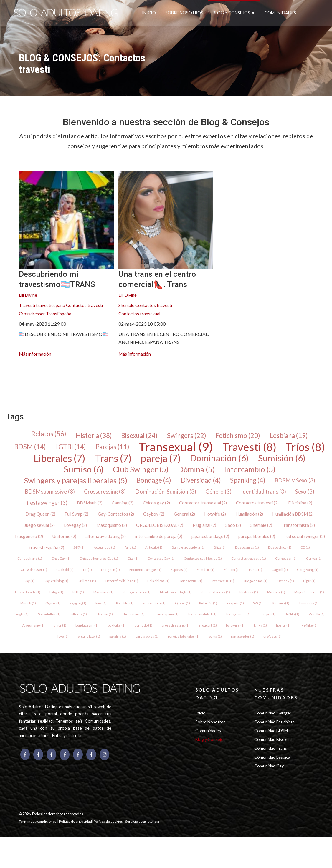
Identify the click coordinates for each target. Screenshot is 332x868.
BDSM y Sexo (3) (53, 496)
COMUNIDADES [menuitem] (280, 13)
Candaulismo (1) (196, 566)
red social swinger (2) (145, 554)
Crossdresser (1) (227, 578)
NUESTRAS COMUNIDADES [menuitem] (277, 718)
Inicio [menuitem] (201, 739)
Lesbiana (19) (298, 437)
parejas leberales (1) (184, 660)
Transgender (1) (228, 637)
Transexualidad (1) (192, 637)
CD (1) (169, 566)
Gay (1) (242, 590)
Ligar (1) (231, 601)
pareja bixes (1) (147, 660)
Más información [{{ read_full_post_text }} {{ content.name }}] (36, 354)
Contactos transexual (140, 314)
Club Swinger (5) (167, 472)
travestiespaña (51, 306)
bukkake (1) (116, 648)
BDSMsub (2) (176, 507)
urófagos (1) (275, 660)
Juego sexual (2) (133, 531)
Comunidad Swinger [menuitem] (274, 739)
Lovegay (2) (170, 531)
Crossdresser (32, 314)
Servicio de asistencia (147, 852)
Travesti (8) (281, 449)
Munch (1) (281, 613)
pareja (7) (218, 460)
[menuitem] (24, 377)
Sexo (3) (89, 507)
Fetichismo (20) (243, 437)
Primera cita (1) (117, 625)
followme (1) (238, 648)
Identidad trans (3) (45, 507)
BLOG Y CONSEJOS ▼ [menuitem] (234, 13)
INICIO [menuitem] (149, 13)
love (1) (60, 660)
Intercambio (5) (284, 472)
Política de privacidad (78, 852)
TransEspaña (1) (155, 637)
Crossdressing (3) (171, 496)
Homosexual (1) (109, 601)
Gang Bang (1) (216, 590)
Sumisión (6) (52, 472)
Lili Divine (29, 295)
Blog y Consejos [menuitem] (211, 767)
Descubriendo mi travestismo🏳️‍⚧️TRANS (65, 279)
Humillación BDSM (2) (84, 531)
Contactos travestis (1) (128, 578)
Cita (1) (302, 566)
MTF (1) (313, 601)
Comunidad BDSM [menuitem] (272, 758)
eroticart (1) (209, 648)
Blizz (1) (81, 566)
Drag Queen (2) (125, 519)
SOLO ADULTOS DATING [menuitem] (219, 718)
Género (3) (294, 496)
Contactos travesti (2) (42, 519)
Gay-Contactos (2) (204, 519)
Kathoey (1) (207, 601)
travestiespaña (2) (194, 554)
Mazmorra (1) (36, 613)
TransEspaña (60, 314)
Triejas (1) (258, 637)
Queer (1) (146, 625)
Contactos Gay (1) (38, 578)
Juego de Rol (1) (176, 601)
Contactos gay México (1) (81, 578)
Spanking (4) (280, 484)
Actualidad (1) (254, 554)
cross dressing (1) (176, 648)
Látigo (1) (290, 601)
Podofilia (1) (86, 625)
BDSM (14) (46, 449)
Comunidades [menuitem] (209, 758)
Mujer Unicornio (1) (248, 613)
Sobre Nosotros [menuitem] (211, 748)
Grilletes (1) (300, 590)
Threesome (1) (121, 637)
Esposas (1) (81, 590)
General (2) (275, 519)
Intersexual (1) (142, 601)
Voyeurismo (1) (29, 648)
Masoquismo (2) (208, 531)
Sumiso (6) (107, 472)
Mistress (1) (185, 613)
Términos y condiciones (39, 852)
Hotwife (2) (308, 519)
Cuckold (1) (259, 578)
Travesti (27, 306)
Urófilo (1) (284, 637)
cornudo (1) (143, 648)
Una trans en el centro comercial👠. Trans (165, 279)
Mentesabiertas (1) (151, 613)
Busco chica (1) (143, 566)
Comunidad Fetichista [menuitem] (276, 748)
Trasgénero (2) (148, 543)
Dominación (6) (281, 460)
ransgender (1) (245, 660)
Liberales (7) (107, 460)
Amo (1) (281, 554)
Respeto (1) (200, 625)
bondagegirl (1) (85, 648)
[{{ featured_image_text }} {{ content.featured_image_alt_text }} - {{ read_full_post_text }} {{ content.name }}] (66, 220)
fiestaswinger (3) (131, 507)
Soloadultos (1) (34, 637)
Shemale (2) (67, 543)
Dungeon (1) (305, 578)
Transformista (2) (106, 543)
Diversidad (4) (229, 484)
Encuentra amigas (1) (46, 590)
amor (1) (57, 648)
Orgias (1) (307, 613)
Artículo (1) (305, 554)
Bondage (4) (178, 484)
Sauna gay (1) (277, 625)
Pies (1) (61, 625)
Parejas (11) (135, 449)
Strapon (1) (91, 637)
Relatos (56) (39, 435)
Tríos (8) (48, 460)
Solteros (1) (64, 637)
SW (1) (224, 625)
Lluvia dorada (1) (260, 601)
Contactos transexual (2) (294, 507)
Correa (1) (195, 578)
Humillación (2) (37, 531)
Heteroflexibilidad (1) (37, 601)
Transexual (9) (203, 449)
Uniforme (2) (185, 543)
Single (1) (304, 625)
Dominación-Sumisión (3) (237, 496)
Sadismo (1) (248, 625)
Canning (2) (211, 507)
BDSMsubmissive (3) (111, 496)
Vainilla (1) (309, 637)
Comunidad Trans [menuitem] (272, 777)
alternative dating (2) (228, 543)
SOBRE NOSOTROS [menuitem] (184, 13)
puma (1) (216, 660)
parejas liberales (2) (94, 554)
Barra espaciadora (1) (48, 566)
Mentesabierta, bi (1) (110, 613)
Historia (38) (87, 437)
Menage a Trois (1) (70, 613)
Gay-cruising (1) (269, 590)
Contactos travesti (86, 306)
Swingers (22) (188, 437)
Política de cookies (113, 852)
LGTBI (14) (90, 449)
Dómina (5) (227, 472)
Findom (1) (137, 590)
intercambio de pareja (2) (284, 543)
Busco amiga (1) (109, 566)
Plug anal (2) (306, 531)
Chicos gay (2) (246, 507)
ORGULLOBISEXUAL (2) (259, 531)
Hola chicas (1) (75, 601)
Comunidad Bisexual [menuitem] (274, 767)
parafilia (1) (117, 660)
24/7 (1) (227, 554)
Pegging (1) (37, 625)
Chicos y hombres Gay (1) (267, 566)
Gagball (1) (187, 590)
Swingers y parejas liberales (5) (94, 484)
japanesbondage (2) (45, 554)
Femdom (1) (109, 590)
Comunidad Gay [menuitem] (270, 796)
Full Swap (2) (162, 519)
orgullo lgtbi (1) (87, 660)
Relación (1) (173, 625)
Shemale (127, 306)
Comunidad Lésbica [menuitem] (273, 786)
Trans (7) (166, 460)
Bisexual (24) (137, 437)
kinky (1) (264, 648)
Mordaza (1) (214, 613)
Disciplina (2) (87, 519)
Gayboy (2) (243, 519)
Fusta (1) (162, 590)
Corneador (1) (167, 578)
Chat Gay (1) (228, 566)
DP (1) (282, 578)
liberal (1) (288, 648)
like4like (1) (313, 648)
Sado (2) (38, 543)
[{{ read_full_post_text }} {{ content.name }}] (166, 220)
